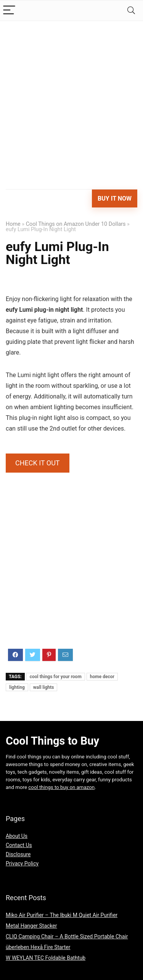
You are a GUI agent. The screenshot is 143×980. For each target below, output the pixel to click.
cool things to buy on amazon (61, 787)
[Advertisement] (71, 96)
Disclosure (18, 854)
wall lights (44, 687)
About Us (17, 836)
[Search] (131, 11)
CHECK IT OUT (38, 463)
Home (13, 224)
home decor (102, 677)
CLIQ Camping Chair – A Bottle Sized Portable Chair (67, 936)
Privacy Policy (22, 863)
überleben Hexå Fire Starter (38, 947)
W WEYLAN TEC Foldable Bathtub (46, 958)
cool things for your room (56, 677)
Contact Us (19, 845)
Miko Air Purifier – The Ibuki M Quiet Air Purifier (62, 915)
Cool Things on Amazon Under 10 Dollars (76, 224)
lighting (17, 687)
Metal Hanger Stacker (31, 926)
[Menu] (9, 11)
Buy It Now (115, 198)
